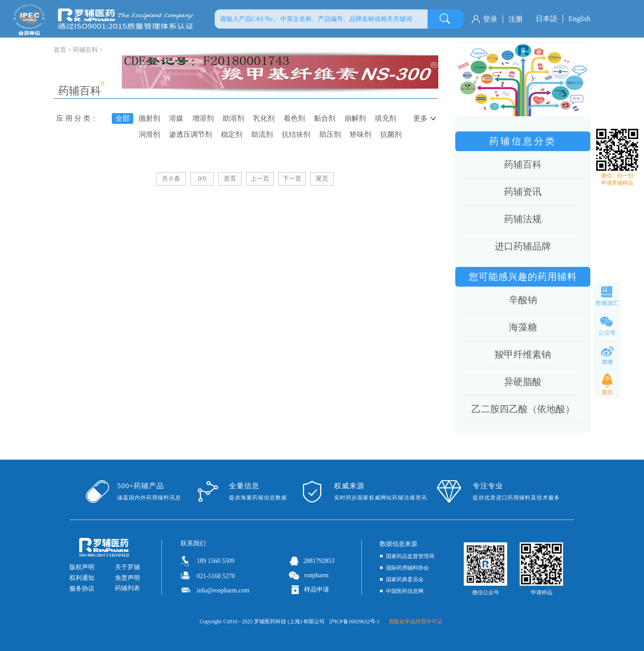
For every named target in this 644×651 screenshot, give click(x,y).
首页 (230, 179)
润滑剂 (149, 134)
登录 (490, 19)
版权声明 (82, 567)
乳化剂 (264, 118)
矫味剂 (360, 134)
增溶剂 (203, 118)
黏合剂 (325, 118)
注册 (516, 19)
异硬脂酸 (523, 382)
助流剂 (262, 134)
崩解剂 (355, 118)
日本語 (547, 19)
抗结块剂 (296, 134)
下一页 (292, 179)
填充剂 (386, 118)
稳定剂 (232, 134)
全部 (123, 118)
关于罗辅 (127, 567)
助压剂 (330, 134)
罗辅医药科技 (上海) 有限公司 (289, 621)
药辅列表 (127, 588)
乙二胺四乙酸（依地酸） (523, 409)
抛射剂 (149, 118)
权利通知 (82, 578)
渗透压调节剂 (191, 134)
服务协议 (82, 589)
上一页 (260, 179)
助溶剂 (233, 118)
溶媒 (176, 118)
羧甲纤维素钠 (523, 355)
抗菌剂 (391, 134)
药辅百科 (85, 50)
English (579, 19)
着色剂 (294, 118)
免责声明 (127, 578)
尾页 (322, 179)
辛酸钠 (523, 300)
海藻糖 (523, 327)
